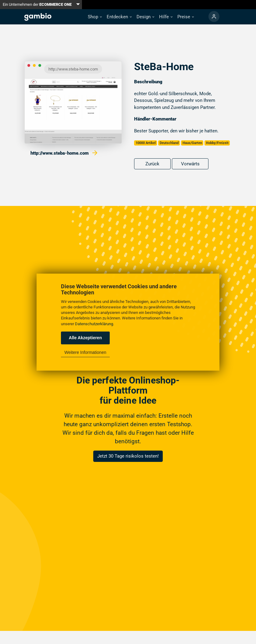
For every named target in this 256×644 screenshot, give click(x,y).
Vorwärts (190, 164)
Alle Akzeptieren (85, 338)
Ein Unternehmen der (37, 4)
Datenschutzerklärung (94, 324)
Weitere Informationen (85, 352)
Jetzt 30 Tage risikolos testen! (128, 456)
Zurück (152, 164)
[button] (95, 17)
